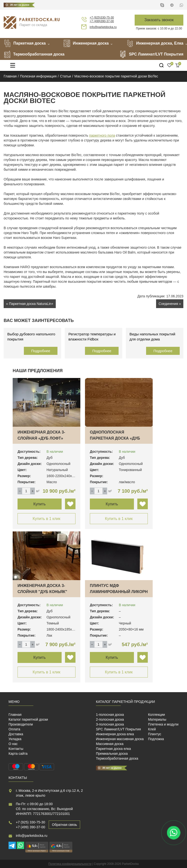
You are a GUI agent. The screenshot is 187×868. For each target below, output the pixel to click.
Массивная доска (110, 744)
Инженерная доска (86, 43)
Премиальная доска (112, 754)
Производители (21, 724)
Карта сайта (18, 754)
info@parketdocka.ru (103, 27)
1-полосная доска (110, 715)
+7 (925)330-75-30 (102, 18)
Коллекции (157, 715)
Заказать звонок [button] (159, 20)
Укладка (15, 739)
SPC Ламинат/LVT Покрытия (151, 54)
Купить (40, 504)
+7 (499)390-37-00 (102, 21)
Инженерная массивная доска (120, 739)
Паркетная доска (25, 43)
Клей (152, 729)
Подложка (156, 739)
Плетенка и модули (163, 724)
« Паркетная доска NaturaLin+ (30, 304)
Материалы (157, 719)
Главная (15, 715)
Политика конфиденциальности (70, 864)
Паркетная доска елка (113, 749)
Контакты (16, 749)
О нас (13, 744)
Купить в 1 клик (47, 519)
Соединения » (170, 304)
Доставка (16, 734)
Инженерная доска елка (115, 734)
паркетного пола (102, 135)
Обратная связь (64, 825)
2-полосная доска (110, 719)
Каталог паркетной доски (28, 719)
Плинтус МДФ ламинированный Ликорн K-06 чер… (119, 592)
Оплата (14, 729)
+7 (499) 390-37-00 (30, 827)
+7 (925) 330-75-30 (30, 822)
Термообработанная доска (34, 54)
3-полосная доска (110, 724)
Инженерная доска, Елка (155, 43)
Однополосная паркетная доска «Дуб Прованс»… (115, 438)
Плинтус (155, 734)
